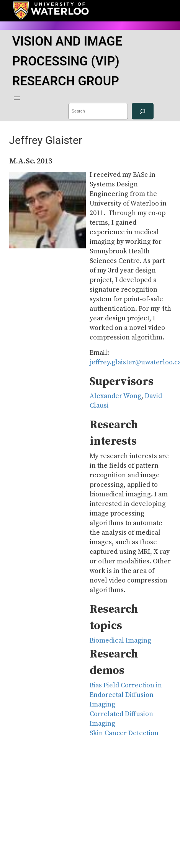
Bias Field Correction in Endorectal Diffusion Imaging (126, 695)
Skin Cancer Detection (124, 733)
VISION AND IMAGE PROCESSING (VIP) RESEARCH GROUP (67, 61)
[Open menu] (17, 98)
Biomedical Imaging (120, 641)
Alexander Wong (115, 396)
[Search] (143, 111)
